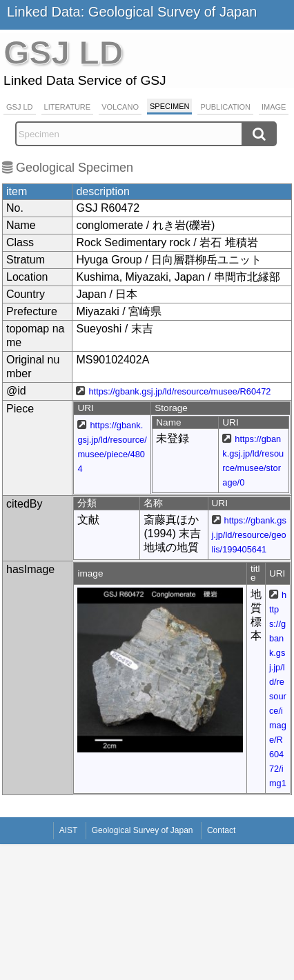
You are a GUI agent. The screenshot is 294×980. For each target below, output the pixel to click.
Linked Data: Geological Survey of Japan (132, 12)
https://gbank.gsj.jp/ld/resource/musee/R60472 (179, 391)
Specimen (169, 106)
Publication (225, 107)
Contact (221, 830)
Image (274, 107)
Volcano (120, 107)
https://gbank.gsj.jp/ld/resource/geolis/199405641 (249, 535)
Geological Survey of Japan (143, 830)
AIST (69, 830)
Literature (68, 107)
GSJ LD (20, 107)
